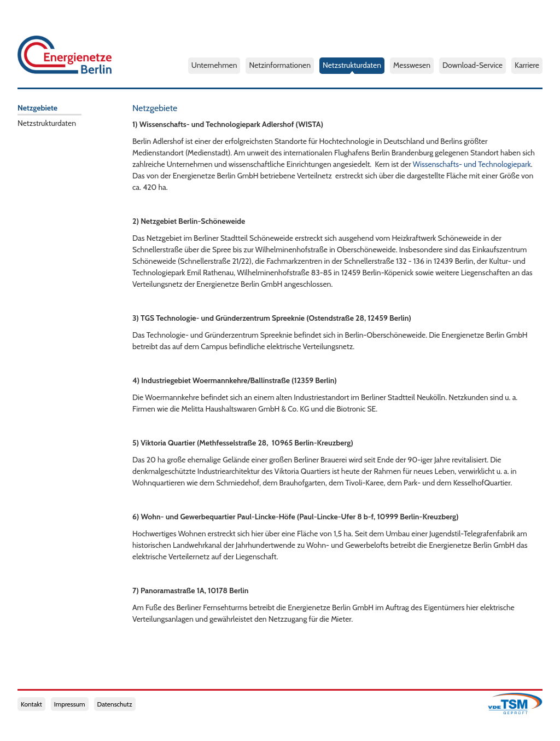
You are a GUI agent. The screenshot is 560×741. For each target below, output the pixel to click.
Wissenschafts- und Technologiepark (472, 164)
